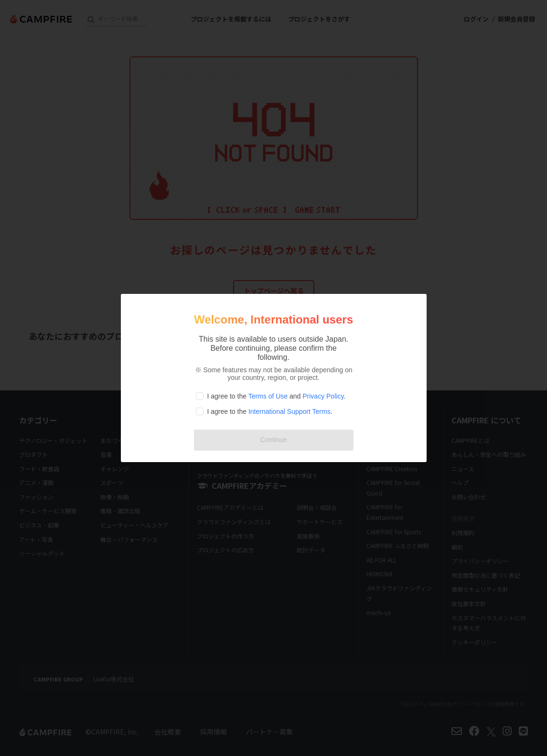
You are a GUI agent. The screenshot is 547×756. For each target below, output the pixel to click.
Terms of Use (268, 396)
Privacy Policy (323, 396)
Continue (273, 440)
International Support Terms (290, 411)
